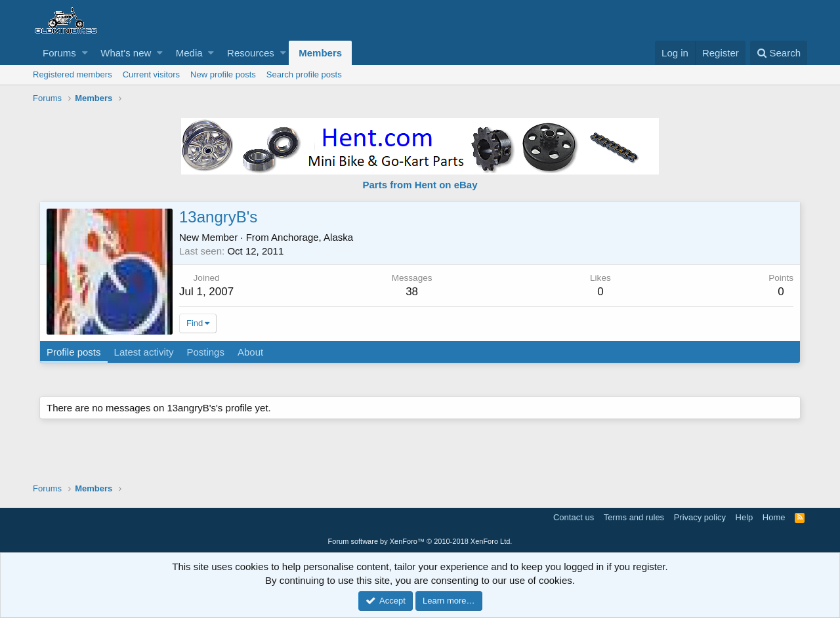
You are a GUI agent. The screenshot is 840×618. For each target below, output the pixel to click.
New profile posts (223, 74)
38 (412, 292)
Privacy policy (700, 517)
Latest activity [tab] (144, 352)
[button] (85, 53)
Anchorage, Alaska (312, 237)
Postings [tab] (205, 352)
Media (189, 53)
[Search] (779, 53)
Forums (59, 53)
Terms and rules (634, 517)
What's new (126, 53)
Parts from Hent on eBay (420, 185)
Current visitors (151, 74)
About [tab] (250, 352)
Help (745, 517)
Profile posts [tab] (74, 352)
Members (320, 53)
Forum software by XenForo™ (420, 541)
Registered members (73, 74)
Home (774, 517)
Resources (251, 53)
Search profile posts (304, 74)
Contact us (574, 517)
